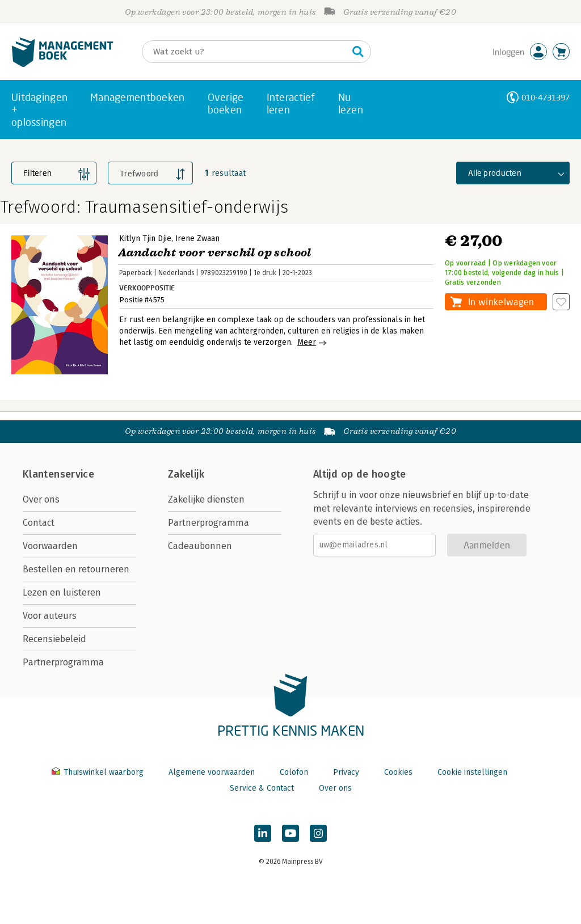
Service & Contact (262, 788)
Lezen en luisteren (62, 592)
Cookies (398, 772)
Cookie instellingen (472, 772)
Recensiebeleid (54, 639)
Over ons (41, 499)
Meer (307, 342)
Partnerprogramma (63, 662)
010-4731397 (546, 97)
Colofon (294, 772)
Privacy (346, 772)
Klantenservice (58, 474)
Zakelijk (186, 474)
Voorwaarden (50, 546)
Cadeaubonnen (200, 546)
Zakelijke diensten (206, 499)
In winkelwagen (501, 301)
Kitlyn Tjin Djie (145, 239)
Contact (39, 523)
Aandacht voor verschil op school (215, 253)
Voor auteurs (50, 616)
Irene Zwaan (197, 239)
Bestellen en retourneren (76, 569)
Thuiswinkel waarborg (99, 772)
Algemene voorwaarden (212, 772)
